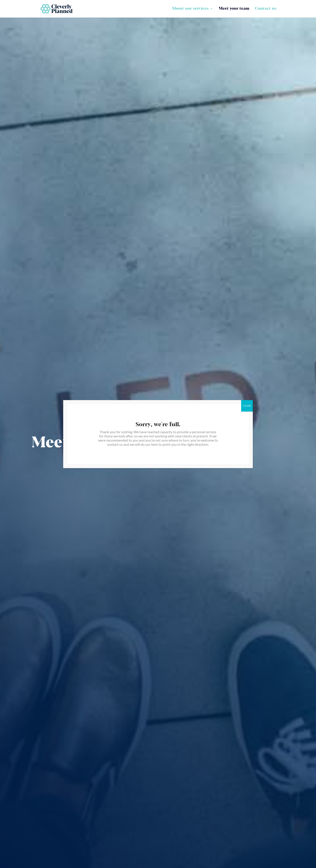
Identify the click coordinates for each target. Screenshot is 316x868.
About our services (190, 9)
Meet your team (234, 9)
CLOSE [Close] (247, 406)
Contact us (266, 9)
